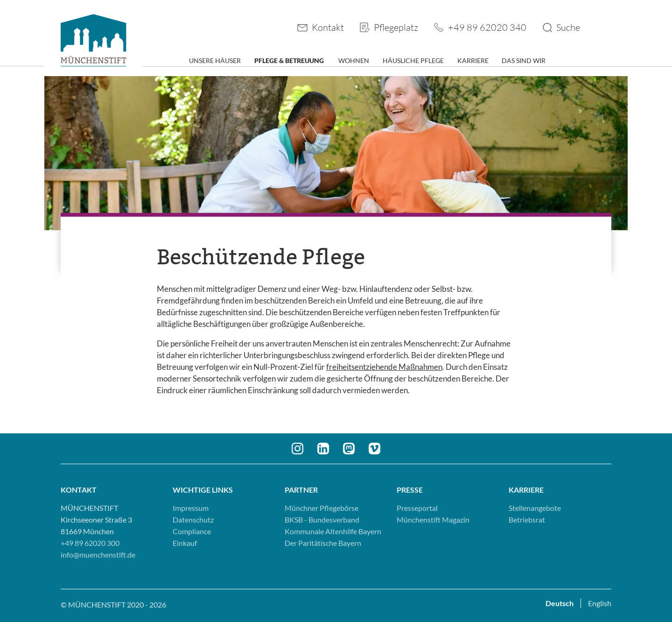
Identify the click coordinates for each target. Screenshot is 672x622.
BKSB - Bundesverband (322, 520)
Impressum (191, 508)
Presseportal (417, 508)
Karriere (473, 60)
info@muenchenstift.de (98, 555)
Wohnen (354, 60)
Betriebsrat (527, 520)
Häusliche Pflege (413, 60)
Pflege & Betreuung (289, 60)
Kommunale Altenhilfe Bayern (333, 531)
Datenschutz (193, 520)
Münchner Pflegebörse (322, 508)
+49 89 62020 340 (487, 27)
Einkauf (185, 543)
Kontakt (328, 27)
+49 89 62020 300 (90, 543)
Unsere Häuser (215, 60)
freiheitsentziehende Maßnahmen (384, 367)
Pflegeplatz (396, 27)
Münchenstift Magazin (433, 520)
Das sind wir (524, 60)
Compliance (192, 531)
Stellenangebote (535, 508)
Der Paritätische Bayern (323, 543)
